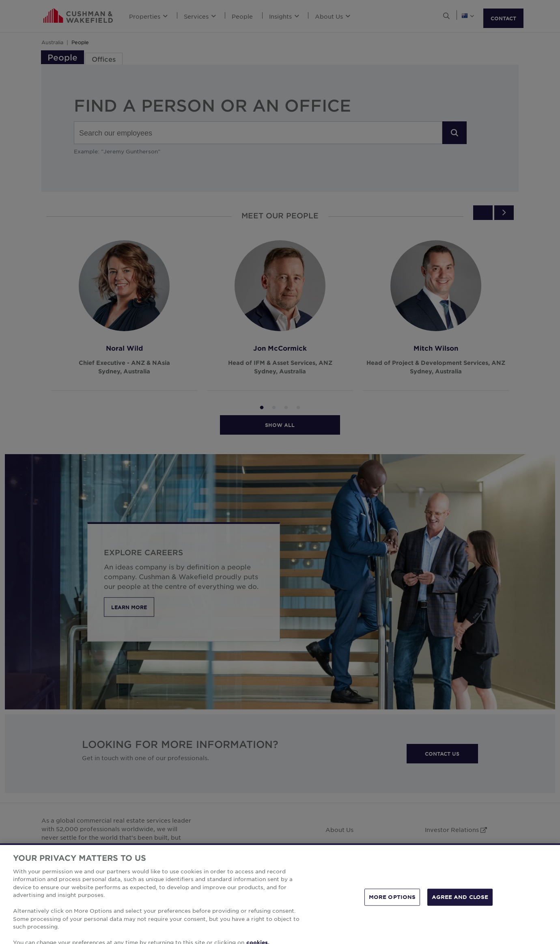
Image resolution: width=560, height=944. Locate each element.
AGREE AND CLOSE (460, 909)
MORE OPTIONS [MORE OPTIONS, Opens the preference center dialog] (392, 909)
